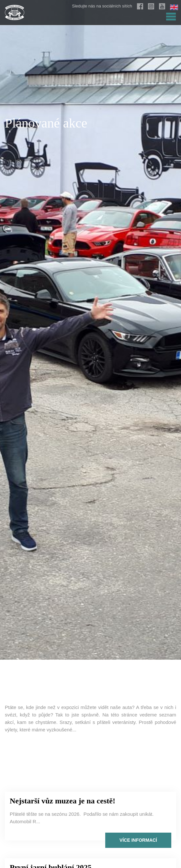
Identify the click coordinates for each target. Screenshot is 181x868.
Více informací (138, 840)
